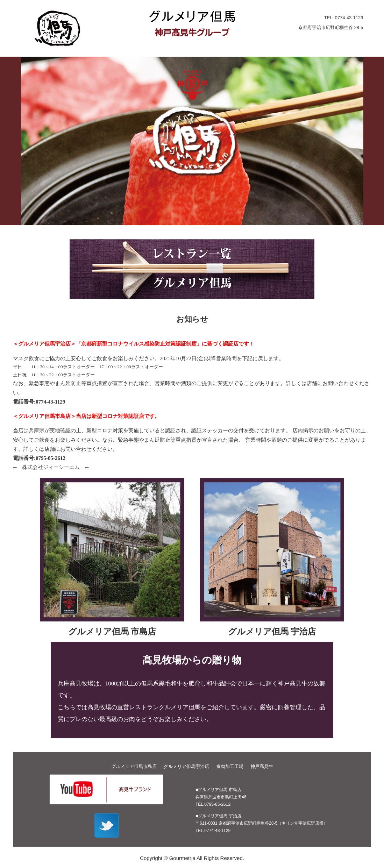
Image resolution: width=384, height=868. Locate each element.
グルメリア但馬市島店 (134, 766)
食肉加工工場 (230, 766)
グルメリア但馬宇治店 (186, 766)
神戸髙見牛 (262, 766)
